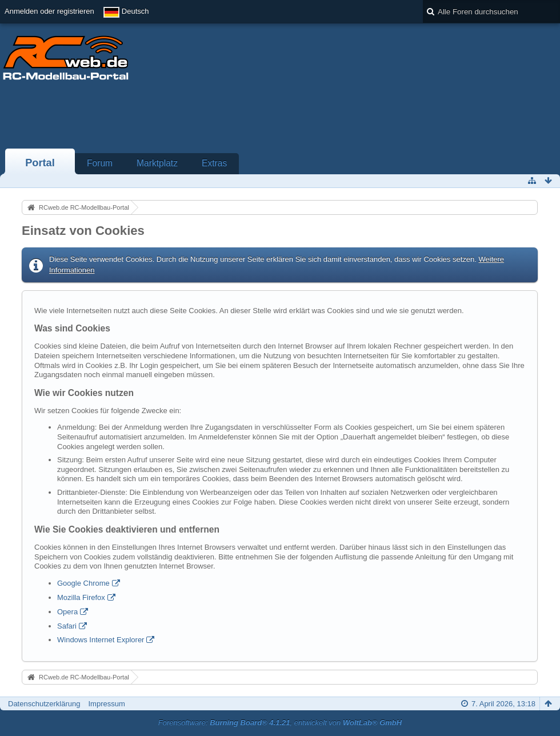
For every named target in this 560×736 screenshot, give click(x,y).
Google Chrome (83, 583)
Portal (40, 163)
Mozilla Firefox (81, 597)
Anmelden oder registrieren (49, 11)
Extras (214, 163)
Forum (100, 163)
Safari (67, 626)
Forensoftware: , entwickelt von (280, 723)
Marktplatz (157, 163)
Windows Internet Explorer (101, 640)
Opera (67, 612)
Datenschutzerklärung (44, 704)
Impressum (106, 704)
